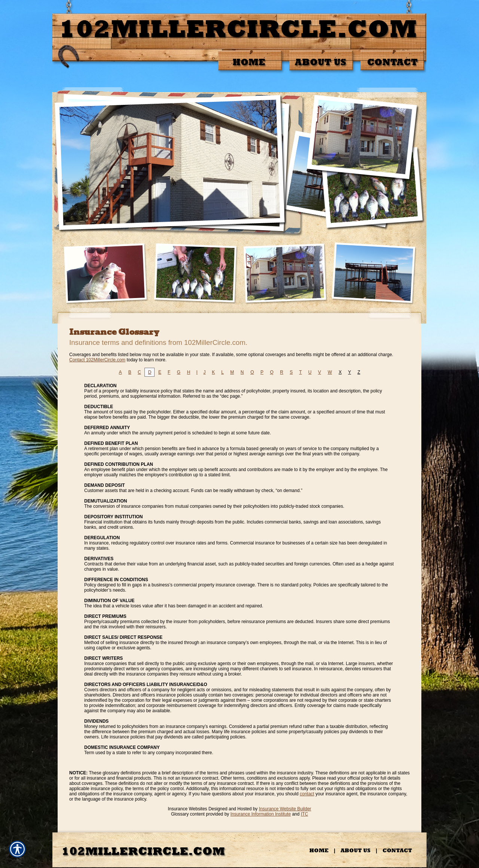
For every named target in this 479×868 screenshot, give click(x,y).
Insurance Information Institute (261, 814)
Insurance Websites (187, 809)
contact (307, 794)
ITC (304, 814)
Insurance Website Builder (285, 809)
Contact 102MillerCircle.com (97, 360)
